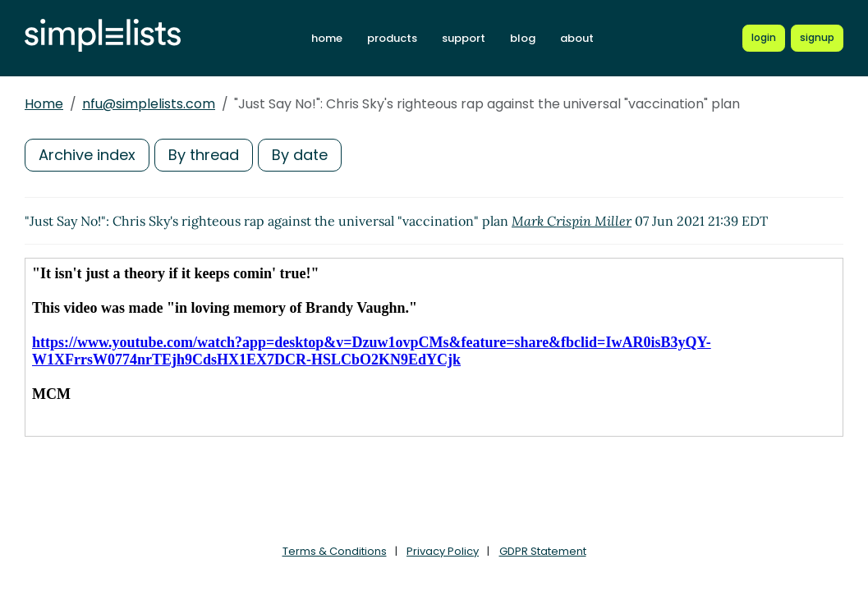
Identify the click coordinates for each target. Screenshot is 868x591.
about (577, 38)
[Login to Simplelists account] (764, 38)
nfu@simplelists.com (149, 104)
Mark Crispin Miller (572, 221)
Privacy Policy (443, 551)
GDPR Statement (543, 551)
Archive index (87, 155)
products (392, 38)
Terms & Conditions (335, 551)
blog (523, 38)
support (464, 38)
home (327, 38)
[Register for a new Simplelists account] (817, 38)
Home (44, 104)
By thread (204, 155)
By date (300, 155)
